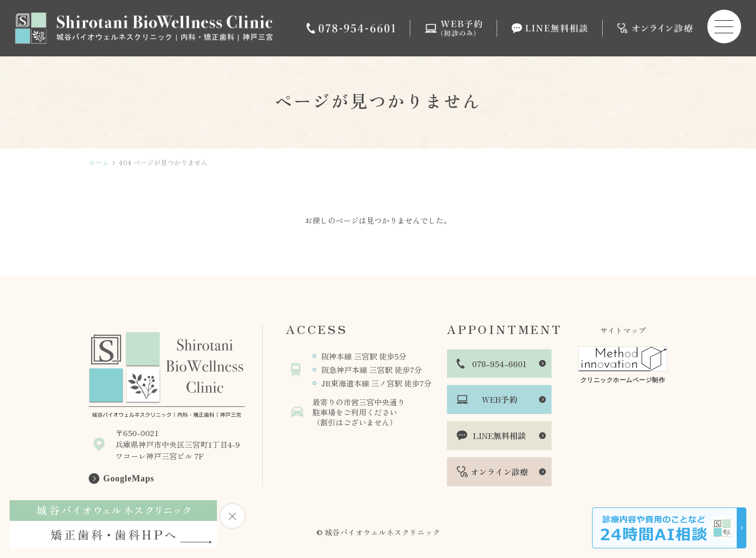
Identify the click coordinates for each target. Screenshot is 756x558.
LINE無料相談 (499, 435)
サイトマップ (623, 330)
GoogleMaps (129, 478)
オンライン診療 (499, 472)
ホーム (99, 163)
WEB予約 (499, 399)
